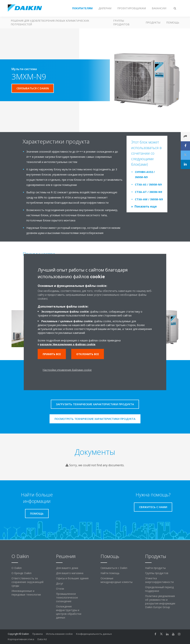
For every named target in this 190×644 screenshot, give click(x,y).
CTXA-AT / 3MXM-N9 (148, 192)
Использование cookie (59, 634)
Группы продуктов (121, 22)
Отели (60, 589)
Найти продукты (155, 568)
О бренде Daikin (22, 573)
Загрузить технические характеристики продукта (95, 404)
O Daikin (17, 568)
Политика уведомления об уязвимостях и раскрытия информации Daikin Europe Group (160, 602)
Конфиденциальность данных (94, 634)
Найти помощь (110, 573)
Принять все (52, 354)
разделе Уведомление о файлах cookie (68, 344)
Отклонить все (88, 354)
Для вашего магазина (70, 573)
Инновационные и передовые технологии (26, 593)
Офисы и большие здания (72, 578)
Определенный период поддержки (159, 589)
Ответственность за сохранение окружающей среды (27, 582)
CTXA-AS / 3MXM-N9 (148, 184)
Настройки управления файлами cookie (67, 370)
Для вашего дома (67, 568)
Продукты (153, 22)
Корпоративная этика (21, 639)
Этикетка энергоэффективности (159, 580)
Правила (37, 634)
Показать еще (146, 206)
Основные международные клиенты (117, 580)
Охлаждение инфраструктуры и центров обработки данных (69, 612)
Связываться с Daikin (114, 568)
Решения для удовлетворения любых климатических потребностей (50, 22)
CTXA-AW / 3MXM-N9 (149, 199)
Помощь (173, 22)
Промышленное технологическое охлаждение (67, 597)
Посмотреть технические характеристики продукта (95, 419)
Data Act (42, 639)
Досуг (60, 583)
